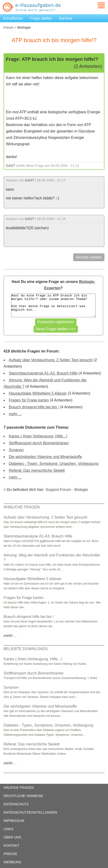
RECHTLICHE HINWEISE (23, 796)
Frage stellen (41, 18)
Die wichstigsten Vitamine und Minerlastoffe (45, 457)
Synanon (16, 450)
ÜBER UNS (12, 837)
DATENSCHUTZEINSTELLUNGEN (30, 812)
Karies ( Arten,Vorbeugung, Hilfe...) (38, 436)
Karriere (66, 18)
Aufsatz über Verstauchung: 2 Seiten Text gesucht (51, 360)
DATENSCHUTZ (16, 804)
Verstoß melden (89, 257)
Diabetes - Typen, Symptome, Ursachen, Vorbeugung (54, 464)
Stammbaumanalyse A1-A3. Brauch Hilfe (43, 373)
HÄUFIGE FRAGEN (19, 788)
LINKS (9, 829)
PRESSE (10, 854)
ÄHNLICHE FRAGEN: (22, 507)
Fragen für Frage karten (29, 400)
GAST (11, 166)
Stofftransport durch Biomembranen (39, 443)
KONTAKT (11, 846)
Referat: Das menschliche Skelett (37, 470)
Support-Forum (58, 490)
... (10, 636)
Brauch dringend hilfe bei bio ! (34, 407)
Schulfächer (13, 18)
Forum (9, 27)
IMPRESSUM (14, 821)
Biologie (81, 490)
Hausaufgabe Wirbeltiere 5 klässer (38, 393)
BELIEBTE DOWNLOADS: (26, 649)
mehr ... (15, 414)
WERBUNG (12, 862)
